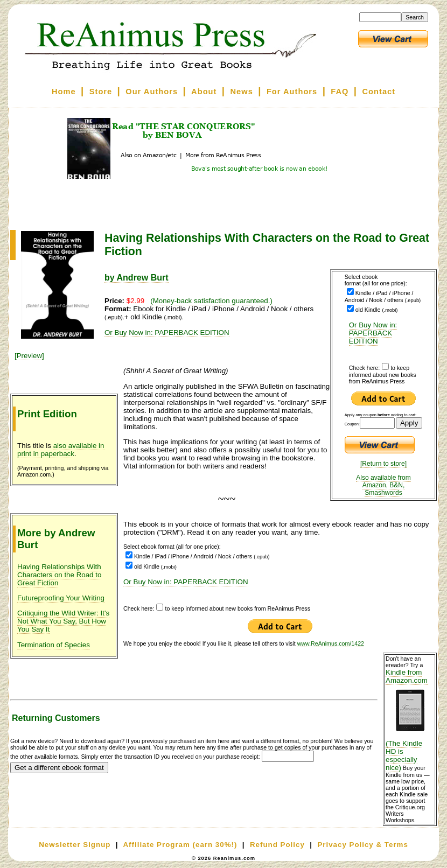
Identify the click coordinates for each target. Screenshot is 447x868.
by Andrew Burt (137, 278)
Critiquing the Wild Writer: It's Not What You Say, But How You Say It (63, 621)
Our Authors (152, 92)
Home (64, 92)
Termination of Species (54, 645)
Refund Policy (277, 845)
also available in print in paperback (61, 450)
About (204, 92)
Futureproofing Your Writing (61, 598)
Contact (379, 92)
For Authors (292, 92)
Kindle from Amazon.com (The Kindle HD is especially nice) (410, 720)
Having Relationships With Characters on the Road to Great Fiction (59, 575)
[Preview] (29, 356)
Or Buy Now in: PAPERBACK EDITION (373, 333)
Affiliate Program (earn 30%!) (180, 845)
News (242, 92)
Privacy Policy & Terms (362, 845)
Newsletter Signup (75, 845)
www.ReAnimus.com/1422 (331, 643)
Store (101, 92)
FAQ (340, 92)
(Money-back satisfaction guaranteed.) (211, 301)
